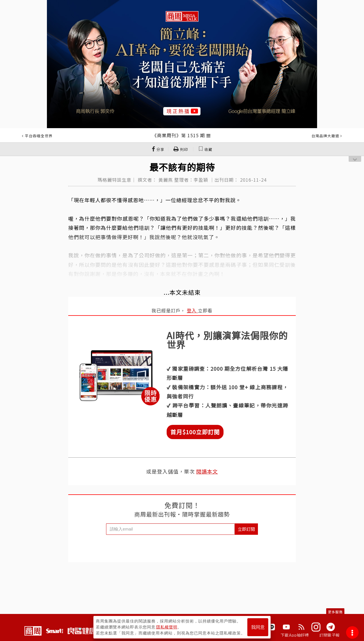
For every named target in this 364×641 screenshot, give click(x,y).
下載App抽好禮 (295, 635)
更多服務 (335, 612)
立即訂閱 (246, 529)
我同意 (258, 627)
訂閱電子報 (329, 635)
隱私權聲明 (167, 627)
